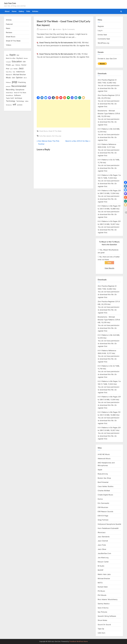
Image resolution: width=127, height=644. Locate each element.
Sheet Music (44, 131)
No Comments (70, 29)
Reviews (9, 32)
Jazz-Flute (102, 545)
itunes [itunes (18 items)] (16, 69)
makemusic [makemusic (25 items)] (21, 72)
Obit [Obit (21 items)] (13, 78)
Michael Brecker (104, 579)
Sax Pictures (102, 612)
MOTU (100, 583)
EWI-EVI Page (103, 516)
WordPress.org (103, 43)
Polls (28, 11)
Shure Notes (102, 620)
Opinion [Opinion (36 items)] (19, 78)
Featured (9, 24)
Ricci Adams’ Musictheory (108, 600)
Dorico (100, 499)
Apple (100, 470)
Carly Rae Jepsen (45, 136)
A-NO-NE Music (104, 454)
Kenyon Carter (103, 562)
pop (60, 136)
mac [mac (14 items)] (14, 72)
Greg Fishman (103, 520)
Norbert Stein (103, 587)
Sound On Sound (104, 625)
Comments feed (104, 39)
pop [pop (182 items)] (15, 82)
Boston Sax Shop (104, 478)
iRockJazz (102, 533)
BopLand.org (103, 474)
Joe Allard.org (103, 558)
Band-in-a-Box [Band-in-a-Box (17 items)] (11, 58)
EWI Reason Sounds (105, 512)
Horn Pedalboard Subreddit (108, 528)
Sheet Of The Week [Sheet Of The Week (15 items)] (20, 93)
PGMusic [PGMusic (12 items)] (8, 82)
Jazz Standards (104, 537)
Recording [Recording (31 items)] (10, 90)
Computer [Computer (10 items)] (8, 62)
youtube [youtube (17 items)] (20, 105)
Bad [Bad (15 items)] (18, 55)
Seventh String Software (107, 616)
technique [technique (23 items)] (18, 98)
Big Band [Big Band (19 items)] (20, 58)
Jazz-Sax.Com (10, 3)
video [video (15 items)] (27, 101)
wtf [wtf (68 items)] (14, 105)
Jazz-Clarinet (103, 541)
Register (101, 26)
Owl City (55, 136)
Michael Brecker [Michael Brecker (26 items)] (19, 75)
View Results (109, 268)
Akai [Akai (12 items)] (7, 55)
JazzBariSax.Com (104, 553)
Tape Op (101, 629)
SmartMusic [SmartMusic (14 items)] (10, 95)
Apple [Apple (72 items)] (13, 55)
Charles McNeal (104, 491)
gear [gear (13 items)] (13, 65)
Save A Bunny (103, 608)
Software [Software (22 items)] (17, 95)
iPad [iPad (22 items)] (8, 69)
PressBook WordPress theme (79, 641)
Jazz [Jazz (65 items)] (21, 68)
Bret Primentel (103, 482)
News (8, 28)
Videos (9, 45)
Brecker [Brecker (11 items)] (26, 58)
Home (14, 11)
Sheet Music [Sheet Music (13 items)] (9, 93)
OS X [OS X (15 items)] (25, 78)
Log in (100, 30)
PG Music (101, 591)
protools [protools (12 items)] (8, 86)
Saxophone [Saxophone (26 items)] (20, 90)
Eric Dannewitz (103, 503)
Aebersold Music (104, 459)
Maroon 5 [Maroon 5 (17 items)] (9, 75)
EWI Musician (103, 507)
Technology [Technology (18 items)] (20, 101)
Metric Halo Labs (104, 574)
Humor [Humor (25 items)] (24, 65)
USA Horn (102, 633)
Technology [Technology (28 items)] (11, 101)
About (7, 11)
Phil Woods (102, 595)
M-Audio (101, 566)
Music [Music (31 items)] (8, 78)
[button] (38, 98)
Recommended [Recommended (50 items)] (19, 86)
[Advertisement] (63, 114)
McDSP (101, 570)
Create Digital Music (105, 495)
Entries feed (102, 35)
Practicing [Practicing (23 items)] (22, 82)
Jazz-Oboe (102, 549)
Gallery (21, 11)
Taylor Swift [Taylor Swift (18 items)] (10, 98)
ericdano (58, 29)
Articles (35, 11)
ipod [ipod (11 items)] (11, 69)
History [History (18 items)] (18, 65)
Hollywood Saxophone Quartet (109, 524)
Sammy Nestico (104, 604)
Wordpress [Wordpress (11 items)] (9, 105)
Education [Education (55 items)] (17, 61)
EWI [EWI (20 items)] (24, 62)
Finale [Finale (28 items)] (8, 65)
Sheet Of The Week (55, 131)
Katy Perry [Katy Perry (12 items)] (9, 72)
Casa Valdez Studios (106, 486)
